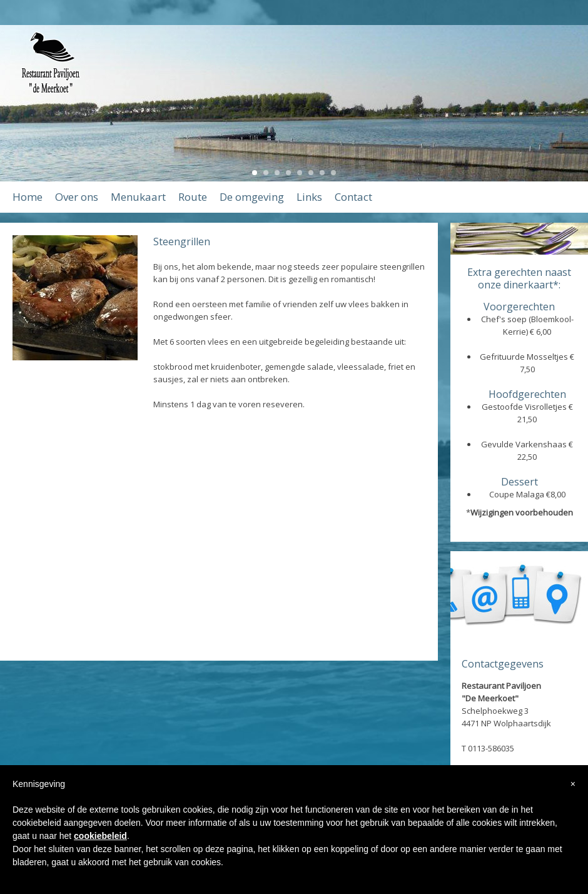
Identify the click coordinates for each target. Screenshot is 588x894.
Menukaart (138, 197)
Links (309, 197)
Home (28, 197)
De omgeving (252, 197)
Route (193, 197)
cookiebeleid (100, 836)
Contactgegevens (503, 664)
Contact (353, 197)
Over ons (77, 197)
